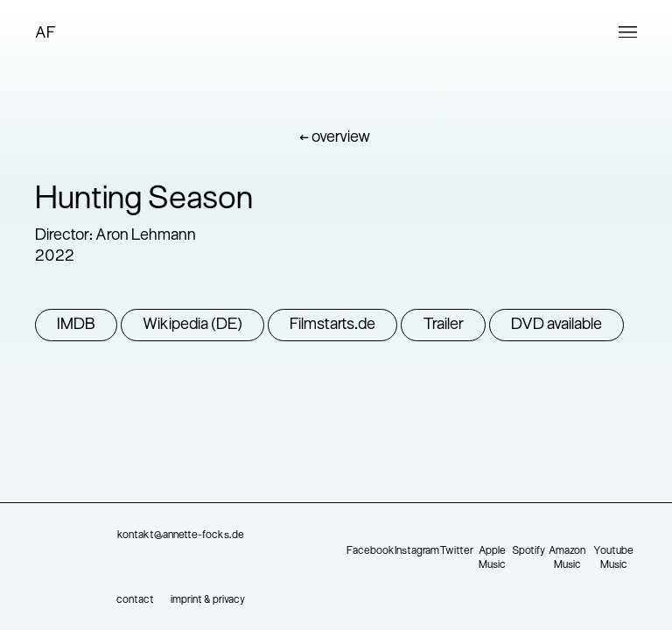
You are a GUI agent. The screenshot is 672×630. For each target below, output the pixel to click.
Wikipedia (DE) (192, 325)
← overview (335, 138)
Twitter (456, 551)
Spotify (528, 551)
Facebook (371, 551)
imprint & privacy (208, 600)
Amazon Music (567, 558)
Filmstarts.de (332, 325)
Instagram (417, 551)
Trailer (443, 325)
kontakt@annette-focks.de (181, 535)
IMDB (76, 325)
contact (135, 600)
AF (45, 34)
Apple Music (492, 558)
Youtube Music (613, 558)
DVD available (556, 325)
